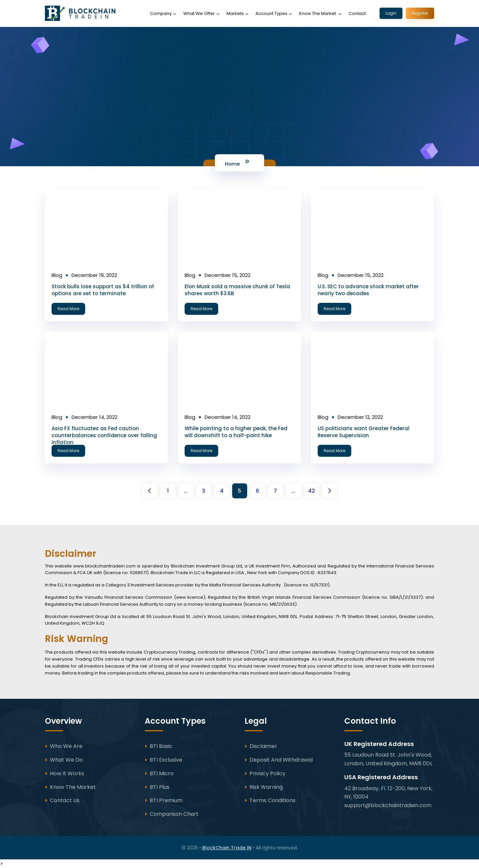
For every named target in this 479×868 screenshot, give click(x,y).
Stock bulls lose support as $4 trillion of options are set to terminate (103, 290)
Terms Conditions (272, 800)
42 (312, 491)
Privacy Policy (267, 773)
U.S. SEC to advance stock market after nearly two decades (368, 290)
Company (161, 13)
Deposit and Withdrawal (281, 760)
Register (420, 13)
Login (391, 13)
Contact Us (65, 800)
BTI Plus (160, 787)
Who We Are (66, 746)
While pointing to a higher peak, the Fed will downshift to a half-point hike (236, 432)
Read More (69, 309)
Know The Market (318, 13)
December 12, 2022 (360, 417)
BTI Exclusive (166, 760)
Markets (235, 13)
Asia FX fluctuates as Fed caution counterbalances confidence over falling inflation (104, 435)
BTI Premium (166, 800)
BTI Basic (161, 746)
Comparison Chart (174, 814)
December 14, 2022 (94, 417)
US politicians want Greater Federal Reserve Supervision (364, 432)
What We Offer (199, 13)
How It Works (67, 773)
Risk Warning (266, 787)
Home (232, 164)
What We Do (66, 760)
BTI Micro (162, 773)
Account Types (271, 13)
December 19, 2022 (94, 275)
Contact (357, 13)
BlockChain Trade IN (227, 848)
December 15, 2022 (228, 275)
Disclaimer (263, 746)
